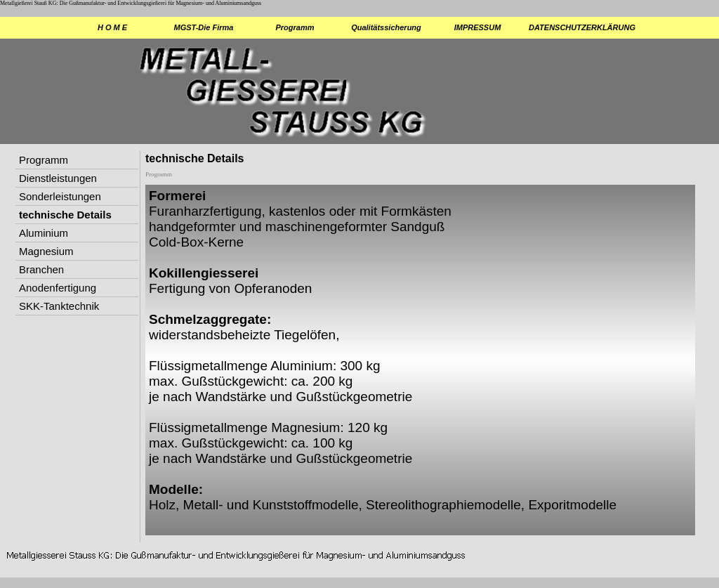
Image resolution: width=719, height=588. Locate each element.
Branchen (41, 269)
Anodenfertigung (58, 288)
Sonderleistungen (60, 196)
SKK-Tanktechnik (59, 306)
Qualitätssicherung (386, 27)
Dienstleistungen (58, 178)
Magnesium (46, 251)
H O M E (112, 27)
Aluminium (44, 233)
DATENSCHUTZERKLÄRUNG (570, 27)
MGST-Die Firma (204, 27)
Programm (295, 27)
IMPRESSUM (478, 27)
